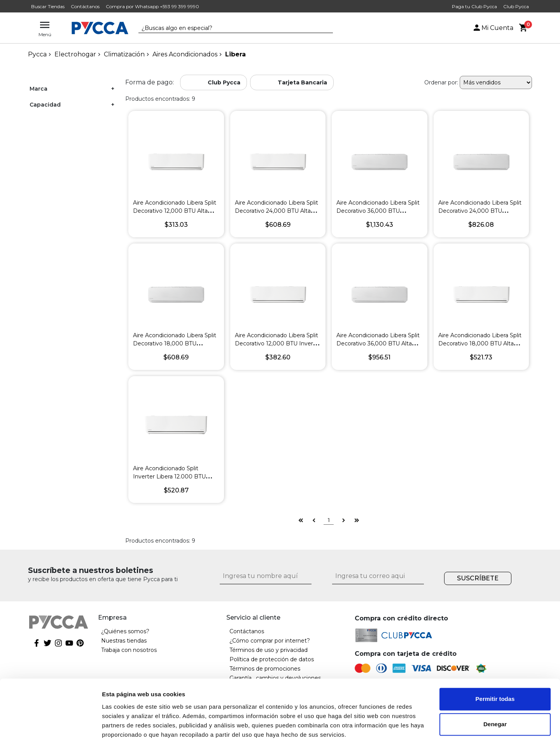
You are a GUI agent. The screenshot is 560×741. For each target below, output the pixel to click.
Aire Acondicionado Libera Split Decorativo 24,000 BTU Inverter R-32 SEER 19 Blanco (480, 211)
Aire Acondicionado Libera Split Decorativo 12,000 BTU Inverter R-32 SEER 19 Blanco (278, 343)
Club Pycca (516, 6)
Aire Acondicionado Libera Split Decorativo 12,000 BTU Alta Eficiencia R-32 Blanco (175, 211)
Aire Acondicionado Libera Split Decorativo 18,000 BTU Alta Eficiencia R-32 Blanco (480, 343)
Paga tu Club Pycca (474, 6)
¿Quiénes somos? (125, 631)
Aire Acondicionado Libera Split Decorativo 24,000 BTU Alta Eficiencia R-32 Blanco (276, 211)
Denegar (495, 694)
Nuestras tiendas (124, 641)
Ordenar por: (441, 82)
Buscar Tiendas (48, 6)
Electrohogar (75, 54)
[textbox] (230, 28)
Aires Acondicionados (185, 54)
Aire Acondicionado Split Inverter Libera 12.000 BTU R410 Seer (169, 476)
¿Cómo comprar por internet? (270, 641)
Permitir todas (495, 668)
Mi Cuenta (493, 28)
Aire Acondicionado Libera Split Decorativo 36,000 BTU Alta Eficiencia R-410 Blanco (378, 343)
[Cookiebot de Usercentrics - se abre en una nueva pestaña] (50, 726)
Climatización (124, 54)
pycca (37, 54)
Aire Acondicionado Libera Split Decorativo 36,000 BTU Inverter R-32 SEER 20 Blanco (378, 211)
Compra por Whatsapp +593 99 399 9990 (152, 6)
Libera (235, 54)
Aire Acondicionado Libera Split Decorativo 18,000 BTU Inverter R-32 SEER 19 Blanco (175, 343)
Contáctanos (85, 6)
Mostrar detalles (125, 726)
